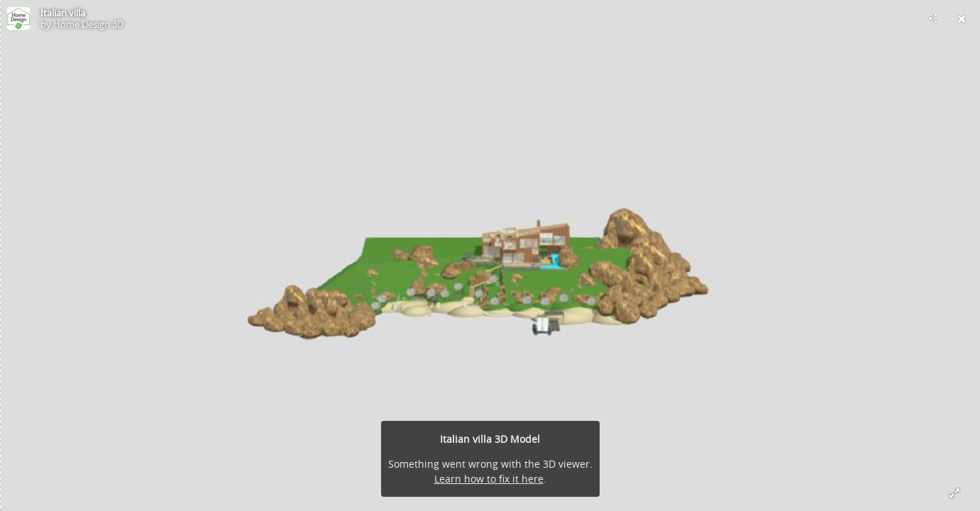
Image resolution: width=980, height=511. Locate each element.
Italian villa (63, 13)
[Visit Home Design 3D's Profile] (18, 18)
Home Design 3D (88, 24)
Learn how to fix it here (489, 479)
